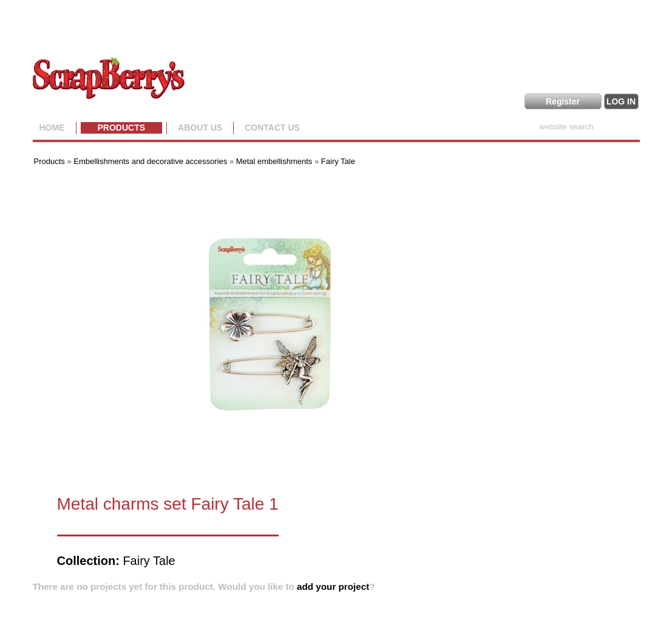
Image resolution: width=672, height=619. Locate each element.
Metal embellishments (274, 161)
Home (52, 128)
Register (563, 101)
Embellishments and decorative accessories (151, 161)
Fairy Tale (338, 161)
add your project (333, 587)
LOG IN (621, 101)
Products (122, 128)
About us (200, 128)
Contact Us (272, 128)
